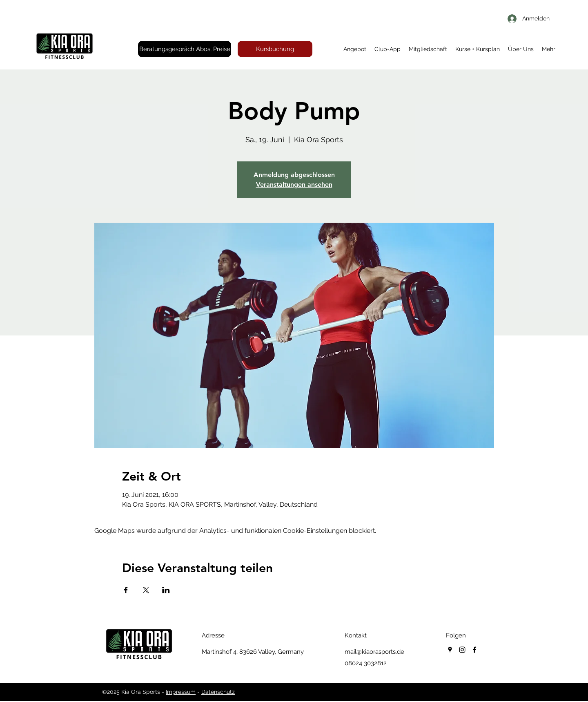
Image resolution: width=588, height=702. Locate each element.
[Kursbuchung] (275, 49)
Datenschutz (218, 692)
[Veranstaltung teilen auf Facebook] (126, 590)
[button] (355, 49)
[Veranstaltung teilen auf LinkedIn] (166, 590)
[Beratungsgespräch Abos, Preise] (185, 49)
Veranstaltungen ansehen (294, 184)
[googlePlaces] (450, 650)
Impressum (181, 692)
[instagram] (462, 650)
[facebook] (474, 650)
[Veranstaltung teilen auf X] (146, 590)
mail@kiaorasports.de (374, 652)
